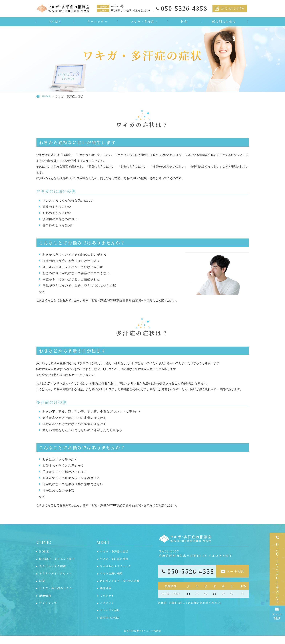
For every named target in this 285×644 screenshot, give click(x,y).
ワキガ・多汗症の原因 (114, 567)
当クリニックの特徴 (53, 575)
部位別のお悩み (224, 22)
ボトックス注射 (110, 619)
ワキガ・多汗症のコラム (56, 597)
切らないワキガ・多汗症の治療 (120, 589)
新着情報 (45, 604)
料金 (184, 22)
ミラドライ (107, 604)
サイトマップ (48, 611)
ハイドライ (107, 611)
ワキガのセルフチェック (116, 575)
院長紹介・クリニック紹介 (57, 567)
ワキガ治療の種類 (111, 582)
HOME (55, 22)
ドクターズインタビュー (56, 582)
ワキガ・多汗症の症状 (114, 560)
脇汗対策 (106, 597)
